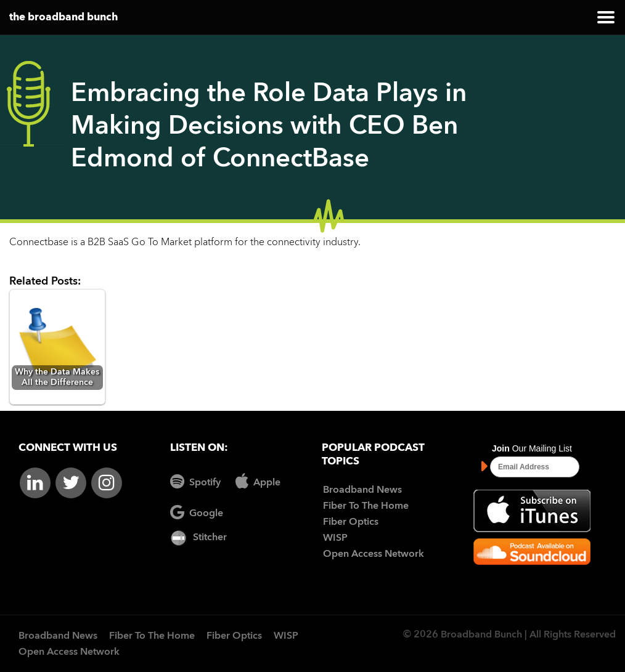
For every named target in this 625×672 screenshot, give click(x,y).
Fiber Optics (351, 522)
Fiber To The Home (366, 506)
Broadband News (362, 490)
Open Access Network (374, 554)
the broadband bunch (63, 18)
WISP (335, 538)
